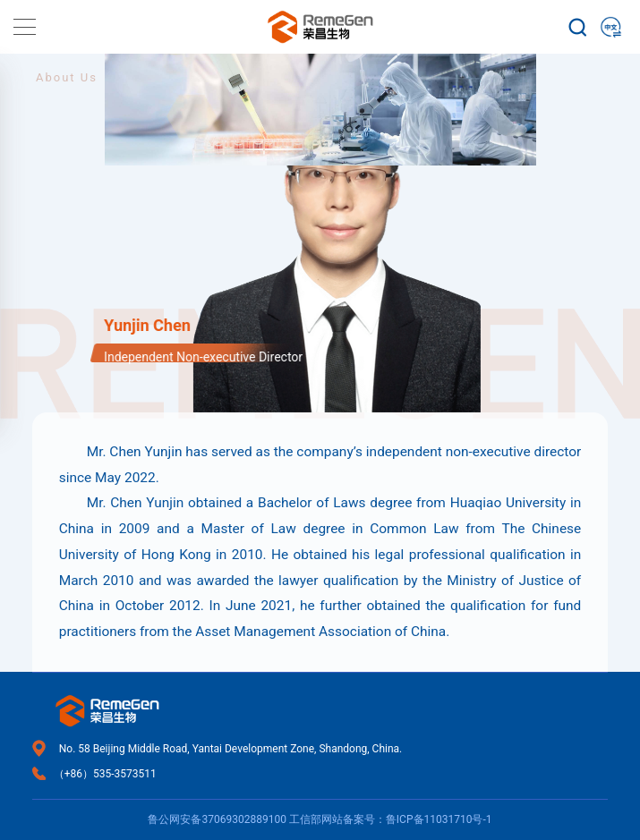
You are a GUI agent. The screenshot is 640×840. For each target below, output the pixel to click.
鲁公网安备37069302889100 (217, 819)
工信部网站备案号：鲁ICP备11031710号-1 (391, 819)
